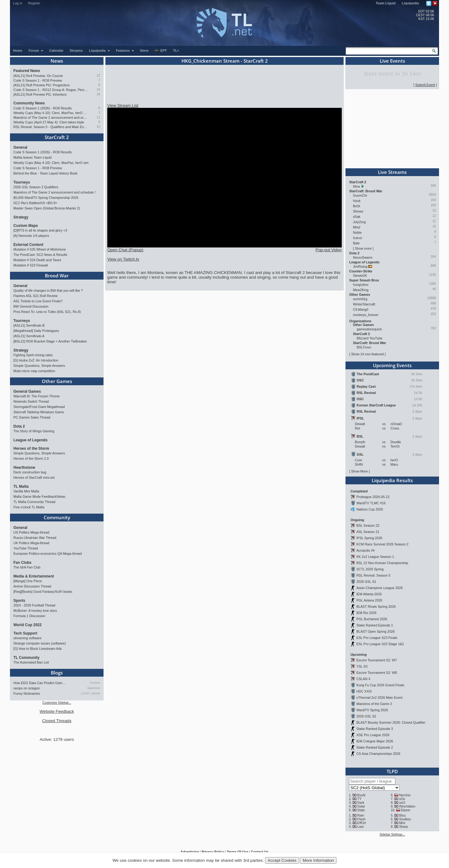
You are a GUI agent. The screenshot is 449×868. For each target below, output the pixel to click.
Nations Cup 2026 (370, 509)
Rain (361, 815)
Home (18, 50)
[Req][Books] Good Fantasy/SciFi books (43, 592)
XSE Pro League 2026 (373, 735)
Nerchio (405, 795)
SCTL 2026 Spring (370, 569)
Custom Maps (26, 226)
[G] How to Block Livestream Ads (38, 649)
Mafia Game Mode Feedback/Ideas (39, 496)
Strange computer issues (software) (40, 643)
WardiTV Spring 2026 (372, 710)
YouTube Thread (26, 548)
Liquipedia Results (392, 480)
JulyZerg (359, 222)
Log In (18, 3)
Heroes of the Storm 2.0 (31, 458)
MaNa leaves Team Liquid (32, 157)
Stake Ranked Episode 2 (375, 747)
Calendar (56, 50)
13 (98, 90)
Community (57, 517)
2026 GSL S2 (366, 716)
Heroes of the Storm (31, 448)
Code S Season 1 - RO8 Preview (38, 80)
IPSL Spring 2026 (369, 538)
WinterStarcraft (364, 304)
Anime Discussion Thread (32, 586)
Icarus (357, 238)
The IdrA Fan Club (27, 567)
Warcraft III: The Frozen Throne (36, 396)
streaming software (27, 638)
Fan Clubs (22, 563)
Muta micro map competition (34, 371)
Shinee (358, 211)
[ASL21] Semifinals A (29, 336)
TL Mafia (21, 487)
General (20, 147)
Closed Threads (57, 721)
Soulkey (405, 819)
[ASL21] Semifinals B (29, 325)
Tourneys (22, 182)
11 (98, 117)
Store (144, 50)
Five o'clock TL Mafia (29, 507)
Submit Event (425, 85)
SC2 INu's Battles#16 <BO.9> (35, 203)
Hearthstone (24, 468)
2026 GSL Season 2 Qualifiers (36, 187)
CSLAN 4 (363, 679)
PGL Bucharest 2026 (372, 619)
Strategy (21, 217)
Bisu (402, 815)
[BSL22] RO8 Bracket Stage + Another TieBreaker (50, 341)
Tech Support (25, 633)
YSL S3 (362, 666)
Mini (402, 823)
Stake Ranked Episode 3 (375, 729)
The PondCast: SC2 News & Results (40, 255)
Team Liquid (386, 3)
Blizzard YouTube (370, 338)
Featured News (27, 71)
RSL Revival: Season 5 (373, 575)
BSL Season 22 (368, 525)
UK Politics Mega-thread (31, 543)
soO (402, 803)
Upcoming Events (392, 365)
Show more (363, 248)
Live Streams (392, 172)
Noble (357, 233)
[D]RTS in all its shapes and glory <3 (40, 230)
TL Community (27, 658)
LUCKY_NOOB (90, 693)
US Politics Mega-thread (31, 532)
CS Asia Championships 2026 (378, 754)
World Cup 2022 (27, 625)
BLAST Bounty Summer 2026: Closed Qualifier (391, 722)
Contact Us (260, 852)
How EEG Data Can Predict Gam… (40, 683)
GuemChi (360, 195)
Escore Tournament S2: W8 (377, 673)
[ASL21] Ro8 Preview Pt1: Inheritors (40, 94)
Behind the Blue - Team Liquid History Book (45, 173)
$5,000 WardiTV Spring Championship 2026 (46, 198)
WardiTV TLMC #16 (371, 503)
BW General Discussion (31, 306)
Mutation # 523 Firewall (31, 265)
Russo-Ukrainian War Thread (35, 538)
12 (98, 76)
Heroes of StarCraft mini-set (34, 477)
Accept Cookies (282, 860)
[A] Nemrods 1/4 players (31, 236)
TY (360, 799)
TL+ (176, 50)
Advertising (190, 852)
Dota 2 (19, 426)
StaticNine (94, 688)
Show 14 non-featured (367, 354)
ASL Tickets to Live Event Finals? (38, 301)
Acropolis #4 (366, 550)
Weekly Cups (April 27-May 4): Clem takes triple (49, 122)
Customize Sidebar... (57, 703)
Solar (361, 806)
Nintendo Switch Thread (31, 401)
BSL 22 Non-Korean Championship (382, 563)
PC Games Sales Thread (32, 417)
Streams (76, 50)
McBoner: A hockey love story (35, 611)
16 (98, 94)
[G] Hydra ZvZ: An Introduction (36, 360)
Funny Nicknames (27, 693)
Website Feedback (57, 711)
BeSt (357, 206)
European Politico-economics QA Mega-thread (48, 554)
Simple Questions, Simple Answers (39, 366)
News (57, 61)
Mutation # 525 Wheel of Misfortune (40, 249)
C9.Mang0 (361, 309)
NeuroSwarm (363, 257)
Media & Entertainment (34, 576)
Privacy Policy (213, 852)
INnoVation (407, 806)
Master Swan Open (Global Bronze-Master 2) (47, 208)
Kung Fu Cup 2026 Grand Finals (380, 685)
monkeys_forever (366, 315)
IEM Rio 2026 (367, 613)
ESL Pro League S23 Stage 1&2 (380, 644)
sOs (402, 799)
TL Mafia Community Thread (34, 502)
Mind (357, 227)
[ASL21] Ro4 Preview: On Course (38, 76)
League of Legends (30, 440)
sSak (357, 217)
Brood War (57, 276)
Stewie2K (360, 276)
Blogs (57, 673)
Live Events (392, 61)
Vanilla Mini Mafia (26, 491)
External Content (28, 245)
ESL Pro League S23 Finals (377, 638)
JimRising (360, 266)
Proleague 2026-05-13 (373, 497)
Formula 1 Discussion (29, 616)
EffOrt (362, 823)
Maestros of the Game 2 (374, 704)
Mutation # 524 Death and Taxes (37, 260)
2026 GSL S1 (366, 582)
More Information (318, 860)
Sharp (403, 827)
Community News (29, 103)
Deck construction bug (30, 472)
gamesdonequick (369, 329)
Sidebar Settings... (392, 834)
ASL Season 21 (368, 532)
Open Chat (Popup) (125, 250)
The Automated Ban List (31, 662)
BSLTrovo (364, 347)
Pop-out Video (329, 250)
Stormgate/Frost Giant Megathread (39, 407)
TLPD (392, 771)
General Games (27, 391)
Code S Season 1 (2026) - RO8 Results (43, 108)
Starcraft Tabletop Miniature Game (39, 412)
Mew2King (361, 290)
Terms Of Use (237, 852)
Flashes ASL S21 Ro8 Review (36, 296)
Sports (19, 601)
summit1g (360, 299)
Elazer (406, 810)
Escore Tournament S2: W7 (377, 660)
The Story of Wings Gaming (34, 431)
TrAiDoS (95, 683)
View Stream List (123, 106)
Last (360, 827)
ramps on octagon (27, 688)
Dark (361, 803)
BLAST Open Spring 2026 (376, 631)
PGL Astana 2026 (369, 600)
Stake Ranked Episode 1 (375, 625)
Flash (361, 819)
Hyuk (357, 201)
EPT (160, 51)
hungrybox (361, 285)
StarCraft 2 (57, 137)
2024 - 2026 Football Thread (34, 605)
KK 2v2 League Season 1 (375, 557)
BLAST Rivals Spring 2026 (376, 607)
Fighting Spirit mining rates (33, 355)
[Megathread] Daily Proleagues (36, 331)
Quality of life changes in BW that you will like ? (48, 290)
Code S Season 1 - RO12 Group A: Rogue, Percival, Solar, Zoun (51, 90)
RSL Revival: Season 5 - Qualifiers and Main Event (51, 127)
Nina (356, 186)
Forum (36, 50)
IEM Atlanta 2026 (369, 594)
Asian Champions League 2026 (380, 588)
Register (34, 3)
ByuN (361, 795)
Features (125, 50)
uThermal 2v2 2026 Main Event (379, 698)
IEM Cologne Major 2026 (375, 741)
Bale (356, 243)
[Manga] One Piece (28, 581)
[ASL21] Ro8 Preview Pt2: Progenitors (42, 85)
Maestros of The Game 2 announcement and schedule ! (51, 117)
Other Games (57, 381)
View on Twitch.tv (123, 259)
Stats (361, 810)
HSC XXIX (364, 691)
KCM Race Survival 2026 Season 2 (382, 544)
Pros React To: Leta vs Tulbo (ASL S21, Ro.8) (47, 312)
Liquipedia (410, 3)
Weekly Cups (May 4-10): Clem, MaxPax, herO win (51, 113)
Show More (360, 471)
